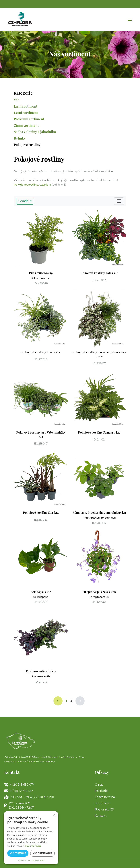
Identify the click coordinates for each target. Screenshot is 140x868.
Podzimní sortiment (29, 119)
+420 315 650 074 (20, 785)
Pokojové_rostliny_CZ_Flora (32, 185)
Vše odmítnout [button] (42, 853)
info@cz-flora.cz (19, 791)
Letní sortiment (26, 113)
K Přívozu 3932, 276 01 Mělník (29, 797)
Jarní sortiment (26, 106)
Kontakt (101, 816)
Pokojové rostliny (27, 145)
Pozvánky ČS (104, 809)
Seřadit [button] (24, 201)
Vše (17, 100)
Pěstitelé (101, 791)
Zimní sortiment (26, 125)
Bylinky (20, 138)
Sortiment (102, 803)
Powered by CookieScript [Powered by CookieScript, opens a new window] (31, 860)
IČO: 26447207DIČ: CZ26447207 (19, 805)
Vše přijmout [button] (18, 853)
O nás (99, 785)
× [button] (54, 815)
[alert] (31, 838)
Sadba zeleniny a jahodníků (35, 132)
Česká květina (105, 797)
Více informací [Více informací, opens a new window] (33, 846)
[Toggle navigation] (119, 201)
